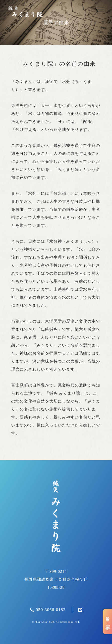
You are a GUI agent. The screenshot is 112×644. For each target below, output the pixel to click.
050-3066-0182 (48, 610)
